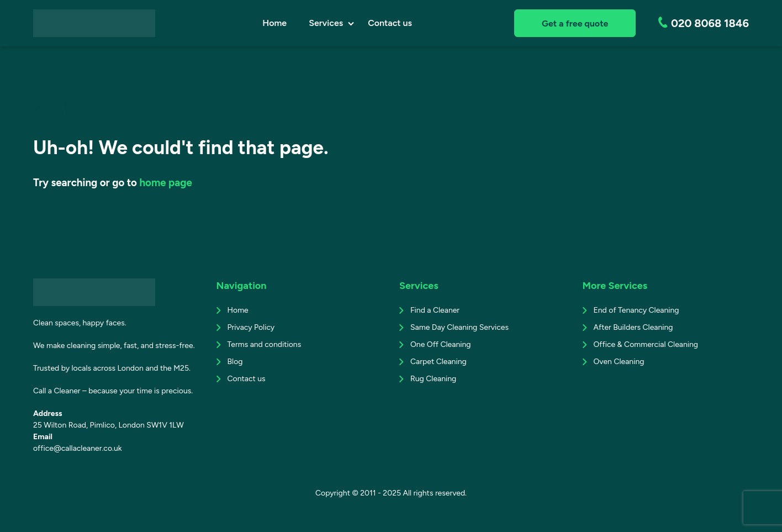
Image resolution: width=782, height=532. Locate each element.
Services (326, 23)
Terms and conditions (265, 344)
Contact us (390, 23)
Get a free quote (575, 23)
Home (274, 23)
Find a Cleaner (435, 310)
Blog (235, 362)
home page (165, 183)
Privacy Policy (251, 327)
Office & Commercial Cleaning (646, 344)
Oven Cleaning (619, 362)
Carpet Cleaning (438, 362)
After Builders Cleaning (633, 327)
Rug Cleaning (433, 379)
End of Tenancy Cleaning (636, 310)
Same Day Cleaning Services (459, 327)
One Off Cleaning (440, 344)
